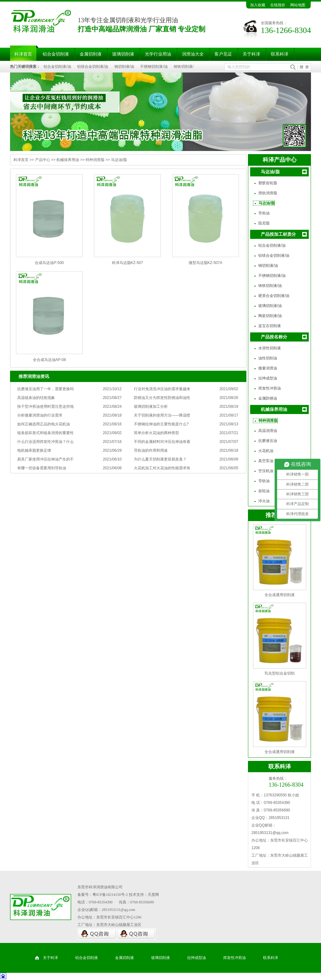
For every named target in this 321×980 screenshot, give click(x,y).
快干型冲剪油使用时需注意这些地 (45, 407)
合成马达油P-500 (49, 263)
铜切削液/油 (124, 67)
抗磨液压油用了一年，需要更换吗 (45, 389)
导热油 (264, 213)
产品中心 (43, 160)
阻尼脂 (264, 223)
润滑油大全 (193, 54)
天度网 (153, 895)
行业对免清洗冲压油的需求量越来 (162, 389)
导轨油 (264, 481)
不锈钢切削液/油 (154, 67)
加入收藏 (258, 5)
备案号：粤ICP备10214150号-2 (103, 895)
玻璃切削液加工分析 (151, 407)
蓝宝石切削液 (270, 326)
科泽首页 (23, 54)
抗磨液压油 (268, 441)
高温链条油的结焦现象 (36, 398)
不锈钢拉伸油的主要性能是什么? (161, 424)
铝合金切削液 (56, 54)
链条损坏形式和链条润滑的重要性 (45, 433)
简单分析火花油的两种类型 (156, 433)
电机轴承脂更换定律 (34, 450)
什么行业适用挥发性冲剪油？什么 (45, 442)
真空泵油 (266, 461)
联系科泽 (280, 54)
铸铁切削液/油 (270, 286)
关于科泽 (251, 54)
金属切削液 (91, 54)
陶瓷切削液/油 (270, 316)
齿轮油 (264, 491)
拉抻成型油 (268, 378)
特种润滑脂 (95, 160)
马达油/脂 (119, 160)
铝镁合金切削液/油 (93, 67)
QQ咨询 (97, 934)
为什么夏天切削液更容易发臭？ (160, 459)
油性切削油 (268, 358)
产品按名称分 (274, 337)
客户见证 (223, 54)
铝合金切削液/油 (57, 67)
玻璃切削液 (123, 54)
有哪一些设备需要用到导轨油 (42, 468)
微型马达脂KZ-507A (205, 263)
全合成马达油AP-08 (49, 360)
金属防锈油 (268, 398)
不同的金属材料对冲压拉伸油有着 (162, 442)
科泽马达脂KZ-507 (127, 263)
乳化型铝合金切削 (280, 673)
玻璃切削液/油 (270, 306)
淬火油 (264, 501)
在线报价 (278, 5)
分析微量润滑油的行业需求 (40, 415)
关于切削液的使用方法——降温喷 (162, 415)
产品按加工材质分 (278, 234)
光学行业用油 (158, 54)
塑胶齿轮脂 (268, 183)
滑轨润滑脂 (268, 193)
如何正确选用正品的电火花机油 (44, 424)
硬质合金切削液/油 (274, 296)
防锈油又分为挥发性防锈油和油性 (162, 398)
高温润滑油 (268, 431)
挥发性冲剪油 (270, 388)
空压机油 (266, 471)
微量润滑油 (268, 368)
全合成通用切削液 (280, 595)
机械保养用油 (68, 160)
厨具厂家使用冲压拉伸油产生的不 (45, 459)
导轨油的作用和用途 (151, 450)
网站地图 (298, 5)
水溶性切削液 (270, 348)
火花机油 (266, 451)
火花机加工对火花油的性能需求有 (162, 468)
